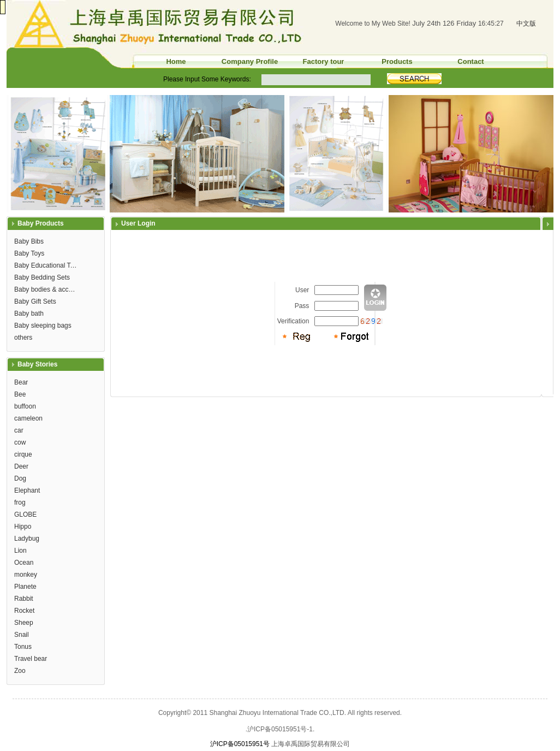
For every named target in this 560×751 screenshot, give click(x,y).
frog (20, 502)
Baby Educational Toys (47, 265)
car (19, 430)
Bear (21, 382)
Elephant (27, 490)
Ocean (24, 563)
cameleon (28, 418)
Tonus (23, 647)
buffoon (25, 406)
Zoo (20, 671)
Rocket (24, 611)
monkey (26, 575)
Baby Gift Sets (35, 301)
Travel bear (31, 659)
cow (20, 442)
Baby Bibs (29, 241)
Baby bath (29, 314)
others (23, 338)
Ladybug (27, 539)
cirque (23, 454)
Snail (22, 635)
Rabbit (24, 599)
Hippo (23, 527)
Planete (25, 587)
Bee (20, 394)
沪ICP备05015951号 (240, 744)
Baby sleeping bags (43, 326)
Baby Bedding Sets (42, 277)
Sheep (24, 623)
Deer (21, 466)
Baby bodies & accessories (47, 289)
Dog (20, 478)
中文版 (526, 23)
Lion (20, 551)
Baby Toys (29, 253)
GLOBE (25, 515)
